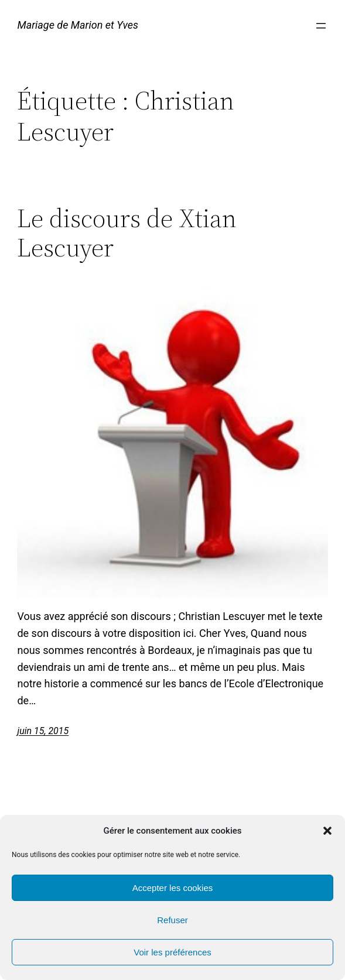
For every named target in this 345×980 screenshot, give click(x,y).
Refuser (172, 920)
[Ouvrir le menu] (321, 26)
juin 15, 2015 (43, 731)
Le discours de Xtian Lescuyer (127, 233)
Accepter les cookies (173, 888)
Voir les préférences (172, 952)
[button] (327, 831)
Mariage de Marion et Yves (78, 25)
